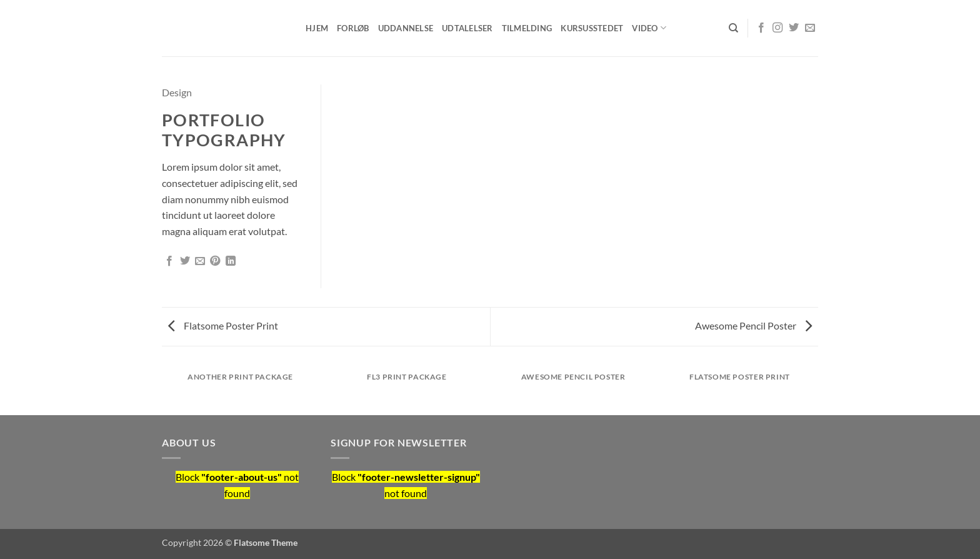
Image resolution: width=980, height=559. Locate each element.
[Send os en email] (810, 28)
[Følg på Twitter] (794, 28)
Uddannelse (406, 28)
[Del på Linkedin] (231, 261)
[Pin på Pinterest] (215, 261)
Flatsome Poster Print (223, 325)
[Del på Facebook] (169, 261)
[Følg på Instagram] (777, 28)
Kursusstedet (592, 28)
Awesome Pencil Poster (753, 325)
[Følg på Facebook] (761, 28)
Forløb (353, 28)
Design (177, 92)
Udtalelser (467, 28)
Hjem (317, 28)
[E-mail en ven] (200, 261)
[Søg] (733, 28)
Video (649, 28)
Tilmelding (527, 28)
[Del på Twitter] (185, 261)
